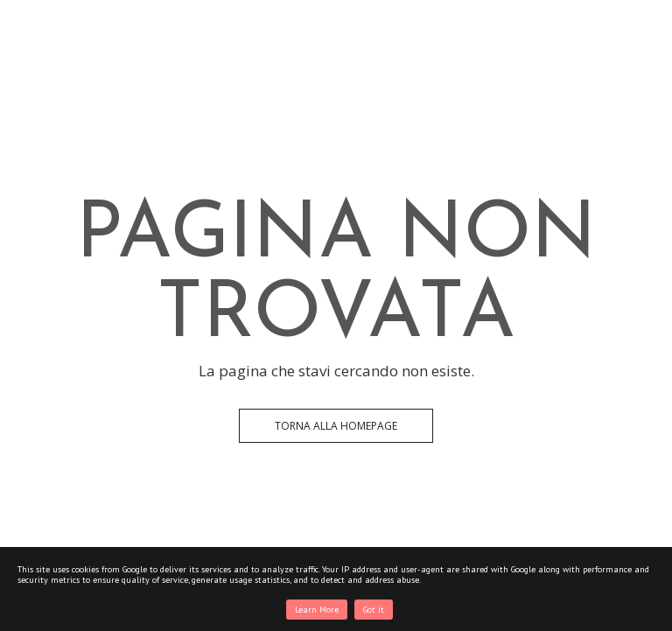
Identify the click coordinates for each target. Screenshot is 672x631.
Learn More (317, 610)
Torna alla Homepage (336, 426)
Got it (374, 610)
